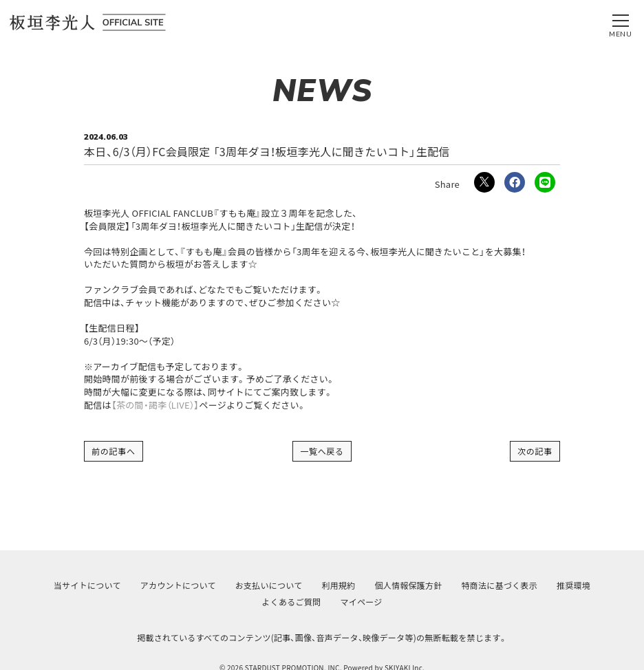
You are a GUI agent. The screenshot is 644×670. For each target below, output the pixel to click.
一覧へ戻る (322, 451)
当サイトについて (87, 585)
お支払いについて (269, 585)
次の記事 (535, 451)
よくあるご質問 (292, 602)
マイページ (361, 602)
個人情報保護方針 (409, 585)
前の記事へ (114, 451)
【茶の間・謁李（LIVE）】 (155, 405)
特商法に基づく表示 (500, 585)
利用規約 (338, 585)
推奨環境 (573, 585)
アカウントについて (178, 585)
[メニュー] (621, 23)
